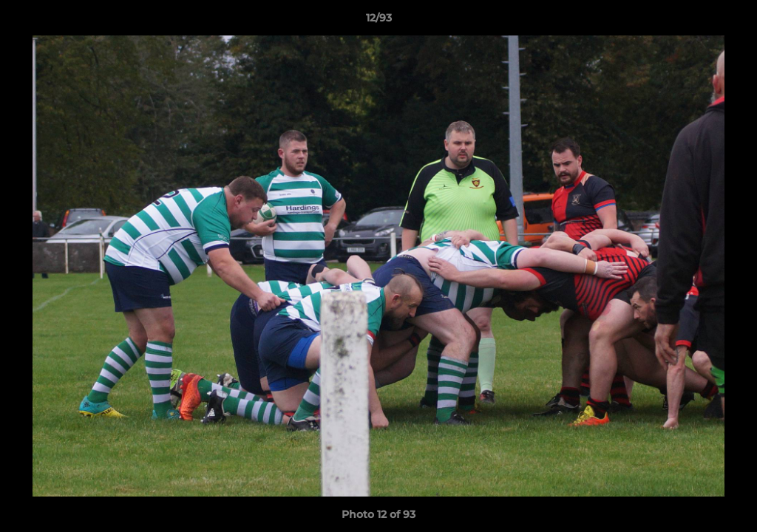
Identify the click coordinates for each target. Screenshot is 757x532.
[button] (730, 21)
